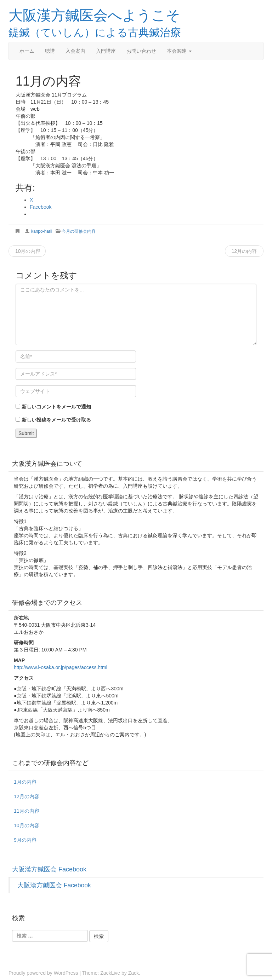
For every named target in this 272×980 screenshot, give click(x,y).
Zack (134, 973)
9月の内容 (25, 840)
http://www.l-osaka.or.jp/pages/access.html (61, 667)
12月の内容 (244, 251)
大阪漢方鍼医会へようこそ (94, 15)
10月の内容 (27, 251)
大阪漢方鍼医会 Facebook (49, 869)
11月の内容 (27, 811)
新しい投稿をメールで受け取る (56, 420)
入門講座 (106, 51)
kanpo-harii (42, 231)
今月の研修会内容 (79, 231)
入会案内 (75, 51)
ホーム (27, 51)
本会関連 (179, 51)
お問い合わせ (141, 51)
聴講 (50, 51)
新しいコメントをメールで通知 (56, 407)
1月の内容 (25, 782)
